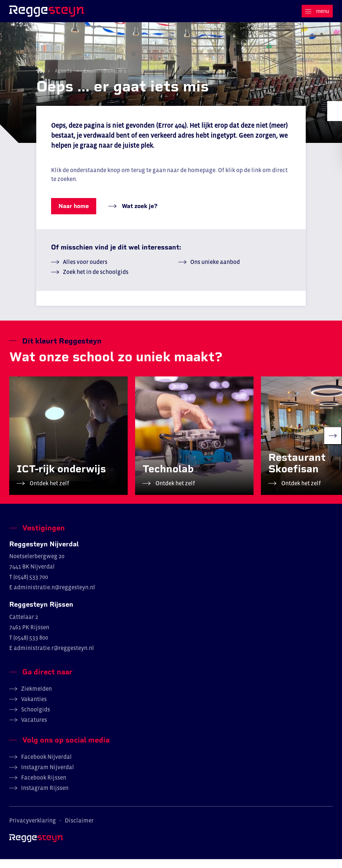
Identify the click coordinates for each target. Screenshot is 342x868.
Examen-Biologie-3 (104, 80)
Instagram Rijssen (45, 797)
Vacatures (34, 728)
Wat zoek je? (139, 215)
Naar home (74, 215)
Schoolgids (36, 718)
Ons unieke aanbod (215, 271)
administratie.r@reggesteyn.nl (54, 657)
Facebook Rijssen (44, 786)
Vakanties (34, 708)
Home (40, 79)
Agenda (63, 80)
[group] (68, 445)
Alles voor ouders (85, 271)
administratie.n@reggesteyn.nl (54, 596)
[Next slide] (333, 445)
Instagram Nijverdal (48, 776)
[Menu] (317, 11)
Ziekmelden (36, 697)
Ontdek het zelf (49, 492)
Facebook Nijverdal (46, 765)
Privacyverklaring (33, 829)
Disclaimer (79, 829)
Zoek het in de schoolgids (96, 281)
